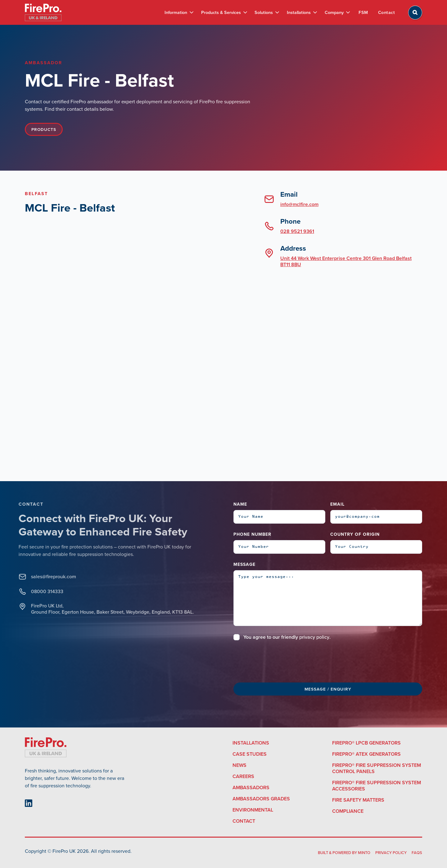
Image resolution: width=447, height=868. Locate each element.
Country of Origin (355, 534)
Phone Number (252, 534)
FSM (363, 12)
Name (240, 504)
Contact (387, 12)
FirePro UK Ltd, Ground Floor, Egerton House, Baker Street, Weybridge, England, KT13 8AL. (106, 609)
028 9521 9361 (297, 231)
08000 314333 (41, 592)
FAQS (417, 853)
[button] (179, 12)
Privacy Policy (391, 853)
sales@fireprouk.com (47, 577)
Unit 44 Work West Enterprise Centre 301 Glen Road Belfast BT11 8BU (346, 261)
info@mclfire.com (299, 204)
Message (244, 564)
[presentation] (281, 660)
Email (337, 504)
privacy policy (314, 637)
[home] (43, 12)
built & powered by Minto (344, 853)
